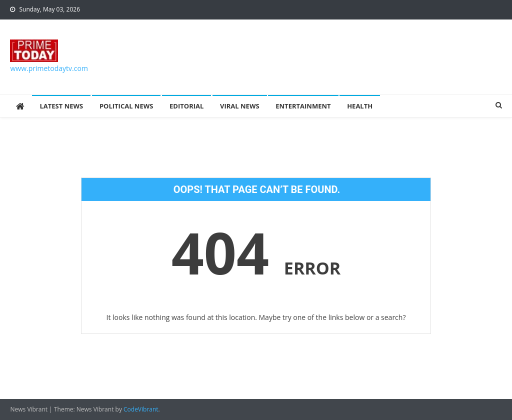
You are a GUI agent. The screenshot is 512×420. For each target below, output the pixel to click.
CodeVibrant (141, 409)
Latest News (61, 106)
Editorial (186, 106)
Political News (126, 106)
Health (360, 106)
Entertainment (303, 106)
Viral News (240, 106)
